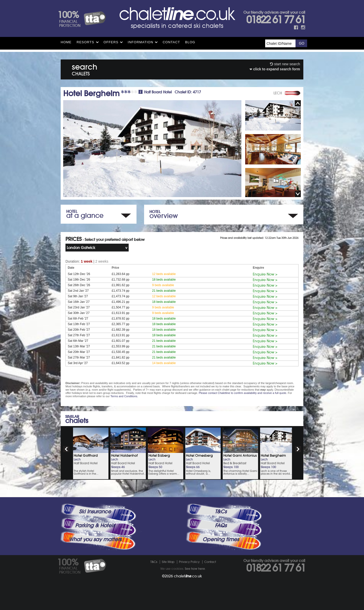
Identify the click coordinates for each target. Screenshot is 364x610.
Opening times (221, 539)
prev (66, 449)
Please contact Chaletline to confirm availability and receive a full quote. (243, 393)
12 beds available (164, 274)
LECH (278, 93)
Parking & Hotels (95, 525)
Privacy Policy (189, 562)
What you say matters (95, 539)
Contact (171, 42)
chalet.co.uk (188, 576)
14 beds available (164, 363)
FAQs (221, 525)
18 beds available (164, 280)
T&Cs (221, 512)
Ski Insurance (95, 512)
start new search (285, 64)
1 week (87, 261)
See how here (195, 569)
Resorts (85, 42)
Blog (190, 42)
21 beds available (164, 291)
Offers (111, 42)
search (85, 69)
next (298, 449)
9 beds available (163, 285)
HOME (66, 42)
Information (140, 42)
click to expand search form (275, 69)
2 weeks (102, 261)
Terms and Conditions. (124, 396)
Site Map (168, 562)
